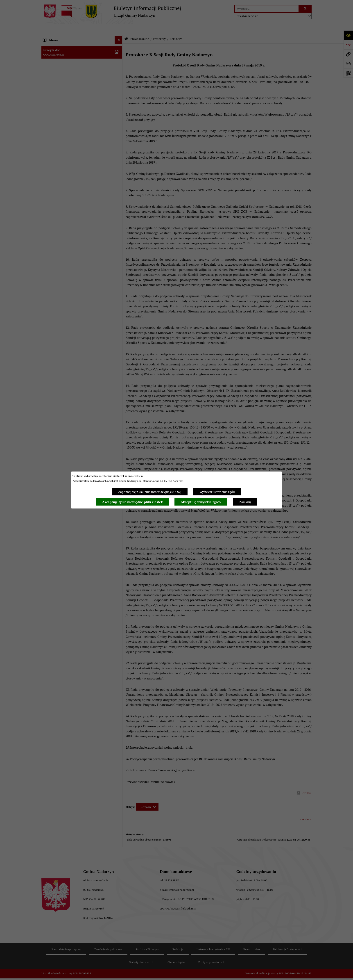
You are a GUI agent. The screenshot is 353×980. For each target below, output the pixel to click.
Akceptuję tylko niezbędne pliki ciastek (132, 502)
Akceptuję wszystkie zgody (201, 502)
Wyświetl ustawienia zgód (217, 492)
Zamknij (245, 502)
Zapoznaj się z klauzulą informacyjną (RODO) (150, 492)
